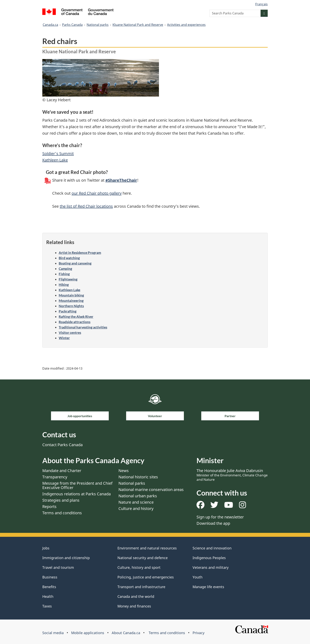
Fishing (64, 274)
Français (261, 4)
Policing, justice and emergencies (146, 577)
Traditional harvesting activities (83, 327)
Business (50, 577)
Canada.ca (50, 25)
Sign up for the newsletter (220, 517)
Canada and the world (136, 596)
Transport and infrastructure (141, 587)
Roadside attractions (75, 322)
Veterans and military (211, 567)
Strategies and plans (61, 500)
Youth (198, 577)
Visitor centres (70, 333)
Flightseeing (68, 279)
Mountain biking (71, 295)
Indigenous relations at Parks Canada (77, 494)
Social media (53, 633)
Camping (65, 269)
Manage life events (208, 587)
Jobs (46, 548)
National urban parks (138, 496)
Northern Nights (71, 306)
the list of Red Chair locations (86, 206)
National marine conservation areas (151, 490)
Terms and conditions (62, 513)
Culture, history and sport (139, 567)
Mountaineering (71, 301)
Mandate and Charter (62, 471)
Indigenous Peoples (209, 558)
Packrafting (68, 311)
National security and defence (143, 558)
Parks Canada (72, 25)
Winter (64, 338)
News (124, 471)
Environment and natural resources (147, 548)
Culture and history (136, 508)
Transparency (55, 477)
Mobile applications (88, 633)
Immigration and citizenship (66, 558)
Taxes (47, 606)
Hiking (64, 285)
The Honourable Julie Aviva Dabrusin (232, 475)
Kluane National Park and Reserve (138, 25)
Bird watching (69, 258)
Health (48, 596)
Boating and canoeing (75, 263)
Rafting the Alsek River (76, 317)
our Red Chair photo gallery (97, 193)
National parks (98, 25)
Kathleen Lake (55, 160)
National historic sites (138, 477)
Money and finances (134, 606)
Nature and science (136, 502)
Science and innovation (212, 548)
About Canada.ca (126, 633)
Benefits (49, 587)
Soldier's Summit (58, 153)
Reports (49, 506)
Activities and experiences (186, 25)
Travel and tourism (58, 567)
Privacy (198, 633)
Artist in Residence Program (80, 253)
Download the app (213, 523)
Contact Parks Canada (62, 445)
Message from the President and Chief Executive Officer (77, 485)
